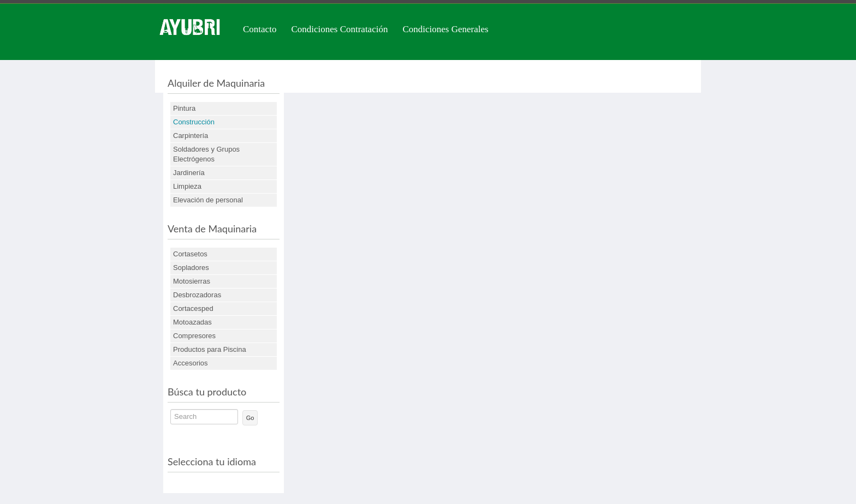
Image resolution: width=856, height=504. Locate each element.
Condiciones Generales (445, 29)
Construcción (194, 122)
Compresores (194, 336)
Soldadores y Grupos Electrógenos (206, 154)
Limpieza (187, 186)
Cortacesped (193, 308)
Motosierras (192, 281)
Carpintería (191, 136)
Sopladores (191, 268)
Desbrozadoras (197, 295)
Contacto (260, 29)
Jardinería (189, 173)
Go (250, 418)
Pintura (184, 108)
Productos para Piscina (210, 349)
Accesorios (191, 363)
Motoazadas (192, 322)
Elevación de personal (208, 200)
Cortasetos (190, 254)
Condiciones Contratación (339, 29)
